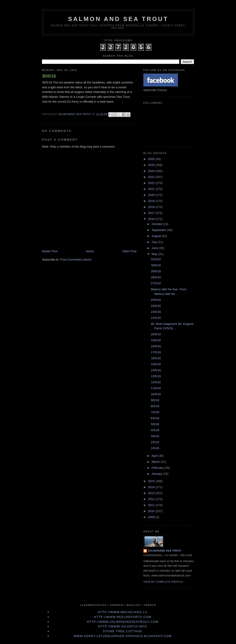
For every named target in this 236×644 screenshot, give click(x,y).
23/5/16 (156, 312)
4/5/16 (155, 430)
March (156, 462)
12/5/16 (156, 382)
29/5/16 (156, 271)
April (155, 456)
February (158, 468)
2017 (152, 213)
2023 (152, 177)
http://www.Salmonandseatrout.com (123, 622)
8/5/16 (155, 406)
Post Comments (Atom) (76, 260)
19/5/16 (156, 340)
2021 (152, 189)
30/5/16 (156, 265)
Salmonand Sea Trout (165, 551)
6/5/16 (155, 418)
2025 (152, 165)
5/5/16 (155, 424)
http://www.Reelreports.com (123, 617)
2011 (152, 505)
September (159, 230)
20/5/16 (156, 334)
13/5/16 (156, 376)
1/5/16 (155, 448)
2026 (152, 159)
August (157, 236)
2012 (152, 499)
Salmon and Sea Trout (118, 19)
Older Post (129, 251)
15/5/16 (156, 364)
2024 (152, 171)
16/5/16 (156, 358)
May (155, 254)
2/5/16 (155, 442)
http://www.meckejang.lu (123, 612)
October (157, 224)
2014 (152, 487)
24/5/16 (156, 306)
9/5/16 (155, 400)
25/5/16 (156, 300)
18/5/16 (156, 346)
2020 (152, 195)
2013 (152, 493)
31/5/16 (156, 259)
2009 (152, 517)
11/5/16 (156, 388)
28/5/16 (156, 277)
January (157, 474)
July (155, 242)
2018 (152, 207)
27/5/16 (156, 283)
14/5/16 (156, 370)
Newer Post (50, 251)
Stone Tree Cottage (122, 631)
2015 (152, 481)
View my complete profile (163, 582)
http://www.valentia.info (123, 626)
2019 (152, 201)
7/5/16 (155, 412)
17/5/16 (156, 352)
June (155, 248)
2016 (152, 219)
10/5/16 (156, 394)
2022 (152, 183)
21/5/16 (156, 318)
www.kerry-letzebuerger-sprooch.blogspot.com (123, 636)
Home (90, 251)
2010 (152, 511)
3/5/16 (155, 436)
